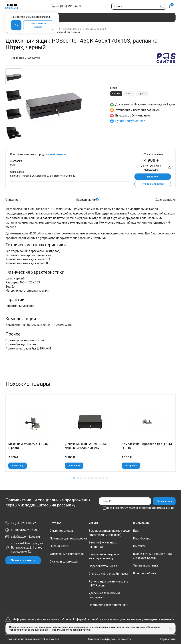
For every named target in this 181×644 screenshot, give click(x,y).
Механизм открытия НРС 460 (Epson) (29, 446)
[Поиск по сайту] (139, 6)
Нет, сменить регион (38, 25)
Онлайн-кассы (60, 546)
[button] (74, 478)
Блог (136, 531)
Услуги (93, 523)
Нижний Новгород (57, 154)
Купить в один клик (153, 184)
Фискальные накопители (67, 554)
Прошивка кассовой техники (108, 605)
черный (116, 94)
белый (129, 94)
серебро (142, 94)
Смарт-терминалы (62, 531)
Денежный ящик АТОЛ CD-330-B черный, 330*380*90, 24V (88, 446)
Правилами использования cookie (70, 630)
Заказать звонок (23, 560)
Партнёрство (142, 538)
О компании (141, 523)
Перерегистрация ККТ (104, 566)
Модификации (87, 200)
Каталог (55, 523)
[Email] (125, 501)
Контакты (140, 546)
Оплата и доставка (146, 566)
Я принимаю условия (140, 508)
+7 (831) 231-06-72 (69, 6)
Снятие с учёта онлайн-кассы (108, 574)
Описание (12, 200)
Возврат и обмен (144, 573)
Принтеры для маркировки (68, 538)
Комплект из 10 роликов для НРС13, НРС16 (147, 446)
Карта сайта (168, 639)
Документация (165, 200)
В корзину (153, 177)
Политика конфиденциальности (110, 639)
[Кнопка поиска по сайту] (162, 6)
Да (16, 25)
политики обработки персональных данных (151, 508)
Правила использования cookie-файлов (32, 639)
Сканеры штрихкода (64, 562)
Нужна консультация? (130, 121)
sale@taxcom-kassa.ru (25, 537)
